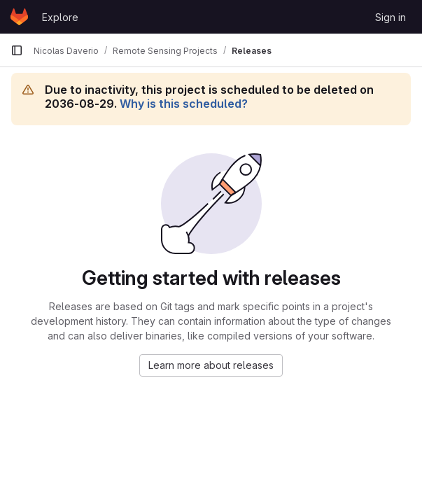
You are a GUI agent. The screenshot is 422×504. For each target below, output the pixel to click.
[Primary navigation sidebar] (17, 50)
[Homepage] (19, 17)
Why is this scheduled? (184, 104)
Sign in (391, 17)
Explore (60, 17)
